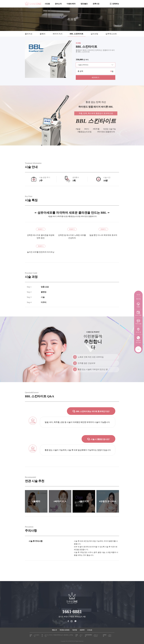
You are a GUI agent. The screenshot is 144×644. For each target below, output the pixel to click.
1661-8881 (110, 636)
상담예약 (82, 630)
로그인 (138, 295)
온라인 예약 (138, 313)
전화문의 (138, 340)
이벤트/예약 (71, 4)
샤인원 (47, 4)
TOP (138, 349)
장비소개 (58, 4)
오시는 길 (138, 330)
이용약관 (75, 630)
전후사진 (96, 4)
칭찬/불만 (84, 4)
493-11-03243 (96, 636)
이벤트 (138, 305)
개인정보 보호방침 (64, 630)
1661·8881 (72, 612)
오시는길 (90, 630)
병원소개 (54, 630)
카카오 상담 (138, 322)
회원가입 (138, 299)
